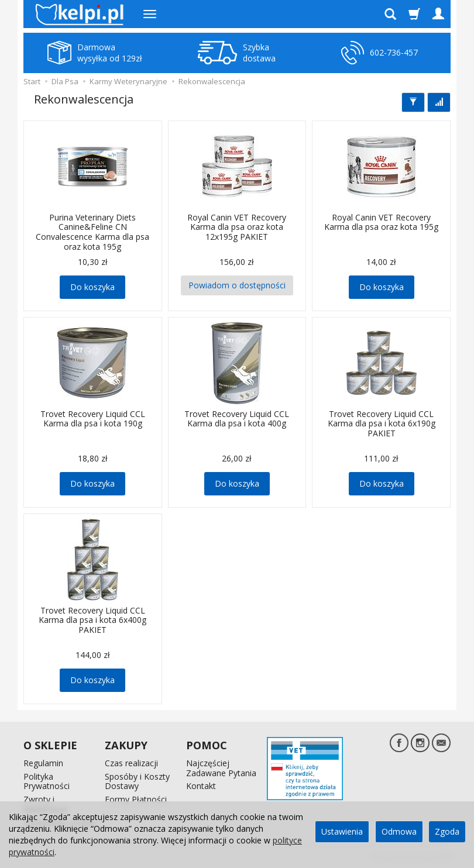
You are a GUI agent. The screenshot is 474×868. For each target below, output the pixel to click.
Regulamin (43, 763)
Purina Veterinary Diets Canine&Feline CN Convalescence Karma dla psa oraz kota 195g (92, 232)
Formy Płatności (136, 799)
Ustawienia (342, 831)
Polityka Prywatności (47, 781)
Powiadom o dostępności (237, 285)
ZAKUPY (126, 745)
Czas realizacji (131, 763)
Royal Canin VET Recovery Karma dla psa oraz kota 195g (381, 222)
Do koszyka (92, 287)
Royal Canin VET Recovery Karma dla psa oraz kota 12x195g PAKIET (237, 227)
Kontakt (201, 786)
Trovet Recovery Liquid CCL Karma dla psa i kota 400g (237, 419)
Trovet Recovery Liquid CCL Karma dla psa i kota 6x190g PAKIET (382, 424)
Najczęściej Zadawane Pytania (221, 768)
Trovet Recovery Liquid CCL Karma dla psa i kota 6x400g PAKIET (92, 620)
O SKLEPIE (50, 745)
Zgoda (447, 831)
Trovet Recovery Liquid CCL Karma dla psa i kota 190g (93, 419)
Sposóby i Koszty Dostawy (137, 781)
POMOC (207, 745)
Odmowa (399, 831)
